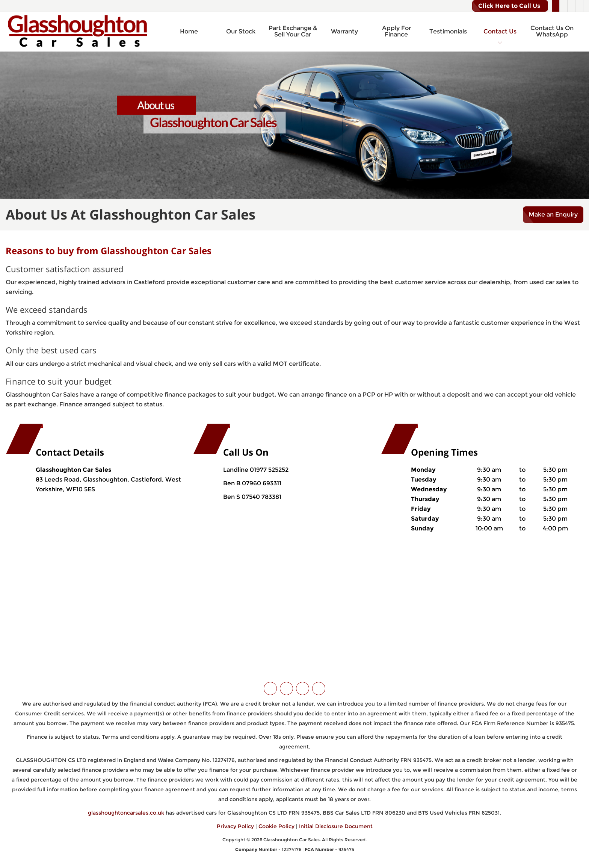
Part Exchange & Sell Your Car (293, 31)
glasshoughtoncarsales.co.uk (126, 813)
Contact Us (500, 31)
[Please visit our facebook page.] (563, 6)
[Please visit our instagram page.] (571, 6)
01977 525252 (269, 470)
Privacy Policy (235, 826)
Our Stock (241, 31)
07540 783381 (261, 497)
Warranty (344, 31)
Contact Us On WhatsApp (552, 31)
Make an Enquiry (553, 214)
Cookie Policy (276, 826)
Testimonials (448, 31)
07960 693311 (261, 483)
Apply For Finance (396, 31)
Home (189, 31)
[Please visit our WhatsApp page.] (579, 6)
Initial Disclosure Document (336, 826)
